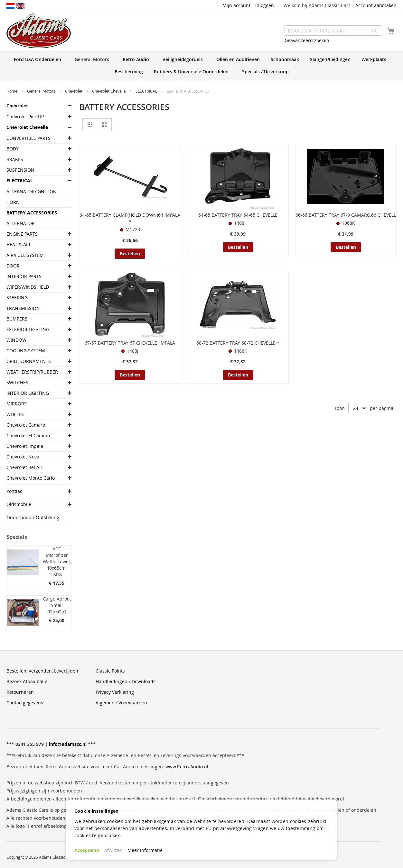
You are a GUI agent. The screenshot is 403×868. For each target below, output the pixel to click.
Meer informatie (145, 850)
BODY (13, 149)
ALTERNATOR (21, 223)
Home (12, 91)
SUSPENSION (20, 170)
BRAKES (15, 159)
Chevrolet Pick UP (25, 117)
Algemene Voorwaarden (121, 703)
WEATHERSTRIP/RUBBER (32, 372)
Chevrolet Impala (25, 446)
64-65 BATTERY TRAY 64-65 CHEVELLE (238, 215)
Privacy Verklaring (115, 692)
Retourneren (20, 692)
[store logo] (39, 31)
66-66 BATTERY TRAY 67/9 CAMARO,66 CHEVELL (346, 215)
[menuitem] (39, 59)
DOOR (13, 266)
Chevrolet (74, 91)
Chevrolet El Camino (28, 435)
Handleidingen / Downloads (126, 681)
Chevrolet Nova (23, 457)
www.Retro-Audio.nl (187, 767)
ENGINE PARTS (22, 234)
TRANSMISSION (23, 308)
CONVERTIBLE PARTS (28, 138)
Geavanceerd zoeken (307, 40)
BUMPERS (17, 319)
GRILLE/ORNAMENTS (29, 361)
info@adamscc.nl (68, 744)
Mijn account (236, 5)
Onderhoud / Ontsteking (33, 517)
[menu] (201, 66)
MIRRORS (17, 404)
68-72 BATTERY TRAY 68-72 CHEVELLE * (238, 343)
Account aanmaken (376, 5)
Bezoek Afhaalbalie (27, 681)
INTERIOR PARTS (24, 276)
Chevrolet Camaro (26, 425)
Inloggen (265, 5)
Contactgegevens (25, 703)
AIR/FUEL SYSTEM (25, 255)
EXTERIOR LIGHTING (28, 329)
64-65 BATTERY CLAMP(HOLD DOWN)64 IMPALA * (130, 218)
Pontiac (14, 491)
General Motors (42, 91)
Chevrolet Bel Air (24, 467)
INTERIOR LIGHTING (28, 393)
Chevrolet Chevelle (109, 91)
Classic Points (110, 671)
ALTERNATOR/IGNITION (32, 191)
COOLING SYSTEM (26, 351)
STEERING (17, 298)
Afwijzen (113, 850)
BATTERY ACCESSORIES (32, 213)
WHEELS (15, 414)
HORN (13, 202)
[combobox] (333, 31)
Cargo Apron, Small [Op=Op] (57, 605)
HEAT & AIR (18, 244)
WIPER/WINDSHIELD (28, 287)
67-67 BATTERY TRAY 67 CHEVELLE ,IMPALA (130, 343)
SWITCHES (17, 382)
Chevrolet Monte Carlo (31, 478)
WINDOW (16, 340)
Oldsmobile (19, 504)
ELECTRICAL (147, 91)
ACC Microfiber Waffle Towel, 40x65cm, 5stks (57, 561)
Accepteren (87, 850)
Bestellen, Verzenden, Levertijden (42, 671)
